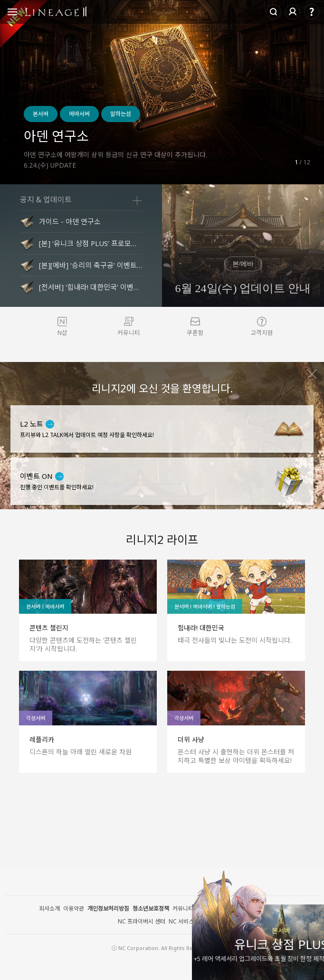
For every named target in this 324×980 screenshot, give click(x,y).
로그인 (293, 12)
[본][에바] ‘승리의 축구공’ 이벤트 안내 (91, 265)
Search (274, 12)
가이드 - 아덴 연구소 (70, 221)
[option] (162, 92)
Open (12, 13)
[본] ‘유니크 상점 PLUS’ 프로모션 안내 (91, 243)
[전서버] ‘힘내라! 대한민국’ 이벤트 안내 (91, 287)
